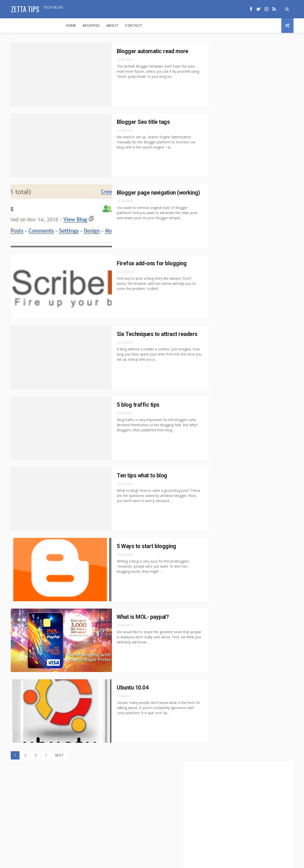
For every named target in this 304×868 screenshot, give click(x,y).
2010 (221, 355)
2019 (221, 308)
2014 (221, 328)
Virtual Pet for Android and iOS (61, 814)
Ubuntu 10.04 (121, 688)
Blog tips (258, 236)
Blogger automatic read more (142, 51)
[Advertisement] (248, 127)
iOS (237, 253)
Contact (81, 26)
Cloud (242, 244)
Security (221, 261)
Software (240, 261)
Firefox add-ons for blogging (141, 264)
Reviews (269, 253)
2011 (221, 348)
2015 (221, 321)
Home (19, 26)
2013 (221, 335)
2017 (221, 315)
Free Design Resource (172, 862)
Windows (272, 261)
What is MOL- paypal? (132, 617)
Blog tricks (223, 244)
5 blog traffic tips (127, 405)
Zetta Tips (25, 9)
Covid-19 (258, 244)
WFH (256, 261)
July (224, 421)
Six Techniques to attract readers (147, 334)
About (60, 26)
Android (220, 236)
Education (222, 253)
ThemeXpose (143, 862)
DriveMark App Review (54, 793)
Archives (39, 26)
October (228, 414)
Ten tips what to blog (131, 476)
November (230, 360)
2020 (221, 301)
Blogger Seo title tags (132, 122)
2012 (221, 341)
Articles (238, 236)
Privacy (251, 253)
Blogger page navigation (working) (248, 380)
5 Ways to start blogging (136, 546)
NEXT (59, 755)
